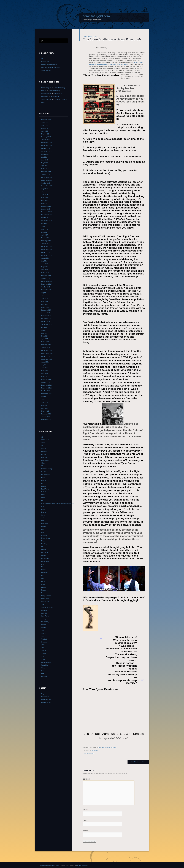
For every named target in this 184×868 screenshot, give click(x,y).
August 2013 (45, 362)
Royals (44, 590)
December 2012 (46, 385)
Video (43, 668)
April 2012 (45, 408)
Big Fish (44, 454)
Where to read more (48, 59)
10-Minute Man (46, 440)
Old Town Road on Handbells (51, 68)
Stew (43, 630)
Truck (43, 659)
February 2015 (46, 310)
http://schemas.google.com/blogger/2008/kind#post (58, 503)
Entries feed (45, 697)
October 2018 (46, 183)
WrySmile (44, 677)
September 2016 (47, 255)
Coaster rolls (45, 62)
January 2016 (46, 278)
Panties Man (45, 558)
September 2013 (47, 359)
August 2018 (45, 189)
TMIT (43, 645)
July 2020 (44, 122)
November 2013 (46, 353)
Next (144, 762)
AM (100, 747)
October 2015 (46, 287)
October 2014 (46, 322)
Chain (43, 463)
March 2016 (45, 272)
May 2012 (44, 405)
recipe (43, 584)
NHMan (44, 550)
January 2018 (46, 209)
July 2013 (44, 365)
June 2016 (45, 264)
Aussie (43, 449)
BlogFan (44, 457)
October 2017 (46, 218)
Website (86, 831)
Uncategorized (46, 662)
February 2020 (46, 137)
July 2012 (44, 399)
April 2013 (45, 374)
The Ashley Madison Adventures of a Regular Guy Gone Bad (116, 63)
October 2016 (46, 252)
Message (44, 535)
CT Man (44, 472)
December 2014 (46, 316)
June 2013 (45, 368)
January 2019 (46, 174)
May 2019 (44, 163)
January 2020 (46, 140)
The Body (44, 639)
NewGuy (44, 544)
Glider (43, 495)
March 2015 (45, 307)
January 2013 (46, 382)
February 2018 (46, 206)
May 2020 (44, 128)
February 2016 (46, 275)
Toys (43, 648)
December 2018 (46, 177)
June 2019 (45, 160)
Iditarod (44, 512)
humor (43, 506)
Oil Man (44, 555)
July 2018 (44, 192)
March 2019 (45, 169)
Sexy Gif (44, 613)
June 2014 (45, 333)
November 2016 (46, 249)
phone (43, 564)
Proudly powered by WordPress (49, 865)
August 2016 (45, 258)
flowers (44, 486)
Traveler (44, 653)
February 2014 (46, 345)
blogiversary (45, 460)
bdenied (44, 91)
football (44, 492)
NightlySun (45, 96)
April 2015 (45, 304)
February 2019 (46, 171)
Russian (44, 593)
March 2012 (45, 411)
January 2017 (46, 244)
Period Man (45, 561)
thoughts (114, 747)
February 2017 (46, 241)
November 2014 (46, 319)
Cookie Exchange (47, 469)
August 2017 (45, 223)
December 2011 (46, 420)
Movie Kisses (46, 538)
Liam (43, 529)
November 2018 (46, 180)
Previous (134, 762)
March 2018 (45, 203)
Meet (43, 532)
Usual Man (45, 665)
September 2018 (47, 186)
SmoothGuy (45, 622)
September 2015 (47, 290)
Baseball (44, 451)
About (43, 443)
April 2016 (45, 270)
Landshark (45, 524)
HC (42, 501)
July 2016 (44, 261)
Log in (43, 694)
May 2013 (44, 371)
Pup (43, 576)
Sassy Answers (46, 596)
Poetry (43, 570)
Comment (87, 779)
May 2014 (44, 336)
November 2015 (46, 284)
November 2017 (46, 215)
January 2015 (46, 313)
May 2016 (44, 267)
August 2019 (45, 154)
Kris (43, 521)
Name (86, 810)
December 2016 (46, 247)
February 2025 (46, 120)
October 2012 (46, 391)
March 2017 (45, 238)
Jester (43, 515)
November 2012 (46, 388)
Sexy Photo (45, 616)
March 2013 (45, 376)
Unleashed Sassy (59, 88)
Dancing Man (46, 475)
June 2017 (45, 229)
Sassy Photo (45, 599)
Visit (43, 671)
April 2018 (45, 200)
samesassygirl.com (96, 16)
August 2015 (45, 293)
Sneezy (44, 625)
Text (43, 636)
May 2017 (44, 232)
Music (43, 541)
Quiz (43, 578)
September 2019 (47, 151)
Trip (43, 656)
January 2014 (46, 348)
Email (86, 820)
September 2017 (47, 221)
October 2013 (46, 356)
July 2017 (44, 226)
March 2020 (45, 134)
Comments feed (46, 700)
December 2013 (46, 350)
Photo (108, 747)
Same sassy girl (46, 88)
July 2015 (44, 296)
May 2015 (44, 301)
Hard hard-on (58, 94)
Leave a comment (89, 753)
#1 (42, 437)
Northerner (45, 552)
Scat (43, 604)
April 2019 (45, 166)
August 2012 (45, 397)
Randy (43, 581)
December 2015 (46, 281)
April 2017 (45, 235)
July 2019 (44, 157)
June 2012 (45, 402)
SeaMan (44, 610)
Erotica (44, 480)
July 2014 (44, 330)
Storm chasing (46, 70)
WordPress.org (46, 703)
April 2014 (45, 339)
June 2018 (45, 195)
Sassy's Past (45, 602)
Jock (43, 518)
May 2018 (44, 197)
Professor (44, 573)
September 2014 (47, 324)
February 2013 (46, 379)
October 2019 (46, 148)
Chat (43, 466)
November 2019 (46, 145)
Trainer (44, 651)
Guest (104, 747)
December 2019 (46, 143)
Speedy (44, 628)
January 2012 (46, 417)
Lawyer (44, 526)
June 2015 (45, 298)
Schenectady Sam (47, 607)
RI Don (44, 587)
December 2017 (46, 212)
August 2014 (45, 327)
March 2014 (45, 342)
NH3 (43, 547)
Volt (42, 674)
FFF (43, 483)
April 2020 (45, 131)
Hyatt (43, 509)
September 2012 (47, 394)
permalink (95, 750)
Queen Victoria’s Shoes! (49, 65)
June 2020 (45, 125)
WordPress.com (82, 865)
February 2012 (46, 414)
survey (43, 633)
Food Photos (45, 489)
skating (44, 619)
